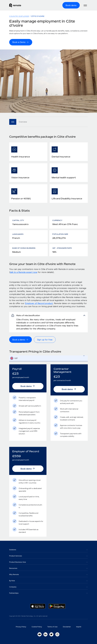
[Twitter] (51, 634)
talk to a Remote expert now (24, 272)
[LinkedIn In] (45, 634)
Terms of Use (52, 627)
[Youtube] (40, 634)
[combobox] (48, 358)
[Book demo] (71, 5)
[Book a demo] (21, 340)
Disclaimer (67, 627)
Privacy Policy (21, 627)
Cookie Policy (37, 627)
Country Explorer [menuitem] (19, 16)
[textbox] (48, 358)
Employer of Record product (39, 303)
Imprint (79, 627)
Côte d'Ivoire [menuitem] (38, 16)
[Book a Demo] (21, 42)
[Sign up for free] (45, 340)
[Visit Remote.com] (15, 5)
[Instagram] (57, 634)
